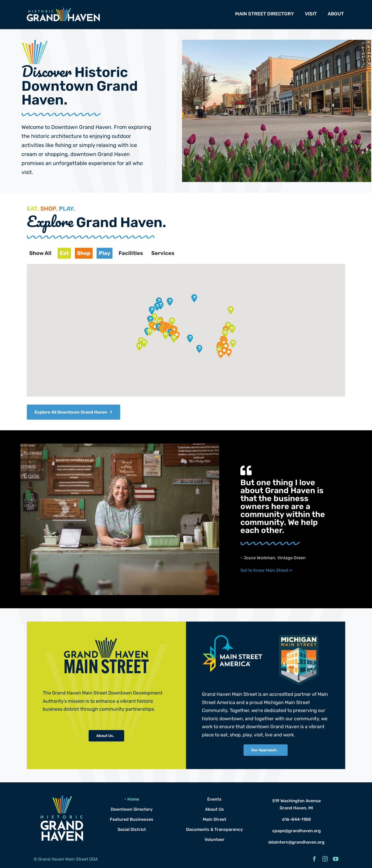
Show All (40, 253)
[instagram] (325, 859)
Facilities (131, 253)
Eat (64, 253)
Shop (84, 253)
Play (105, 253)
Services (163, 253)
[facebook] (314, 859)
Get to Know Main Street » (266, 570)
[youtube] (336, 859)
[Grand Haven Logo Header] (63, 10)
